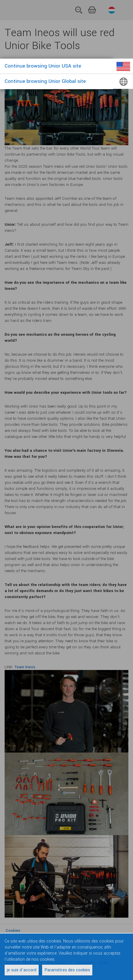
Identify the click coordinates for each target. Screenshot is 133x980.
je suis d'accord (22, 970)
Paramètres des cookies (67, 970)
